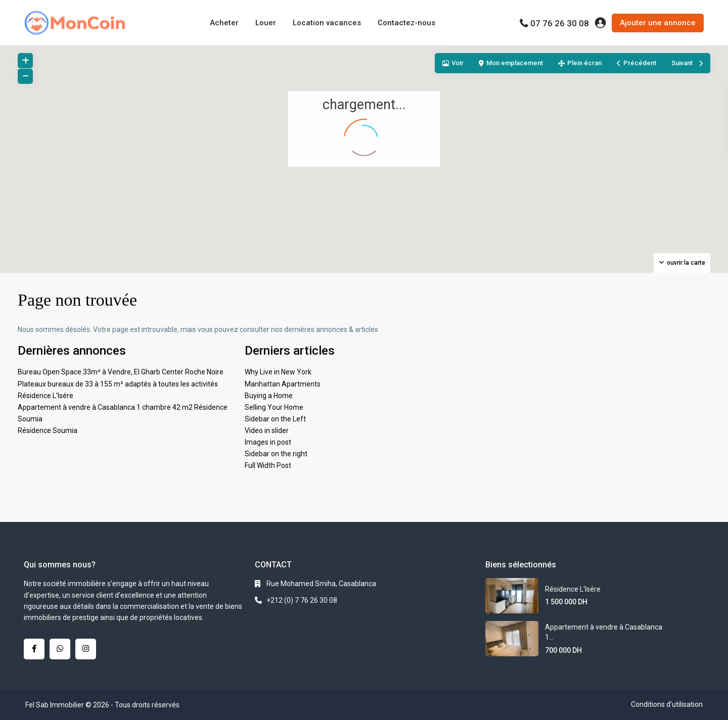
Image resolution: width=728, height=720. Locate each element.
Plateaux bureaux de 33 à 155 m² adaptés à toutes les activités (118, 384)
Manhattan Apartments (283, 384)
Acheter (224, 23)
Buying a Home (269, 396)
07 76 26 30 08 (560, 23)
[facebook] (34, 649)
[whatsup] (60, 649)
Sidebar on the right (276, 454)
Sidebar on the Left (275, 419)
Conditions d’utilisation (667, 704)
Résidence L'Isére (45, 396)
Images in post (268, 442)
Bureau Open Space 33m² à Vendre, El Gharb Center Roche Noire (121, 372)
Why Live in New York (278, 372)
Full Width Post (268, 465)
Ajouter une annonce (658, 23)
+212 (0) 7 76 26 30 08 (302, 600)
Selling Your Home (274, 407)
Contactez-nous (406, 23)
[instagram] (86, 649)
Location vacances (327, 23)
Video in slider (267, 430)
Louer (266, 23)
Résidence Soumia (48, 430)
